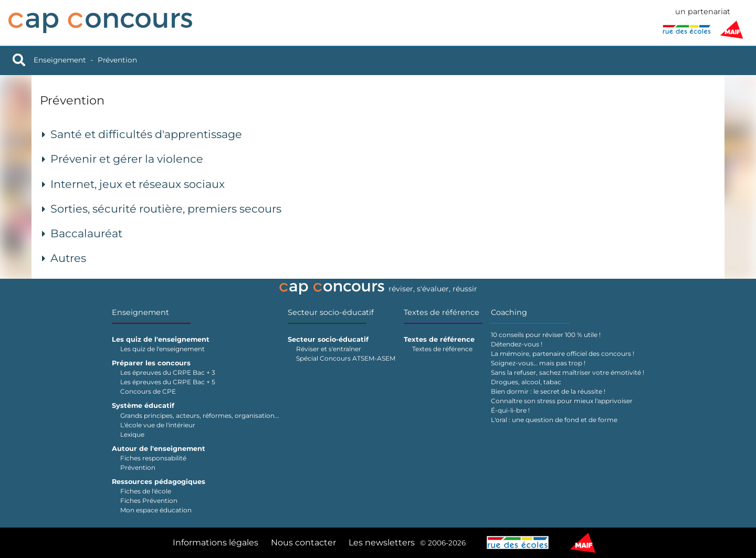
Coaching (509, 312)
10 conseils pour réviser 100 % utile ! (546, 335)
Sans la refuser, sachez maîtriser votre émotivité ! (568, 372)
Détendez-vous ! (517, 344)
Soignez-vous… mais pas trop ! (538, 363)
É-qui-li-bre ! (510, 410)
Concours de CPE (148, 391)
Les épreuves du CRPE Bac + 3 (168, 372)
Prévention (117, 60)
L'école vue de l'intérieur (158, 425)
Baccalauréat (86, 233)
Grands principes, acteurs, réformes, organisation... (200, 415)
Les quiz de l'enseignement (162, 349)
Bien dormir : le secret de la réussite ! (548, 391)
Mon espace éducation (156, 510)
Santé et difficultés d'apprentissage (146, 134)
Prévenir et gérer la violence (127, 159)
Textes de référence (442, 312)
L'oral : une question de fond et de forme (554, 420)
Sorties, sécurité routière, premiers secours (166, 209)
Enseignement (60, 60)
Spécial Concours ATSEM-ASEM (346, 358)
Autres (68, 258)
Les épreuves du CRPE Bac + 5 (168, 382)
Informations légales (216, 543)
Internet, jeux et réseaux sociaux (138, 184)
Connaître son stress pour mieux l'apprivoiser (562, 401)
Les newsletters (382, 543)
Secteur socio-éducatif (331, 312)
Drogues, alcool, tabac (526, 382)
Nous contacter (303, 543)
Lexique (132, 434)
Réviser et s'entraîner (329, 349)
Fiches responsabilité (153, 458)
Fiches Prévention (149, 501)
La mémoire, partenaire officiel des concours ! (563, 354)
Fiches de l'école (146, 491)
